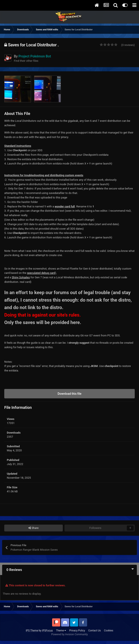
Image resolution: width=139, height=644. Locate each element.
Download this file (70, 394)
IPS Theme (32, 631)
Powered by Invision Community (69, 634)
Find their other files (26, 61)
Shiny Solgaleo (21, 277)
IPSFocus (47, 631)
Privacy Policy (77, 631)
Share (33, 528)
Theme (61, 631)
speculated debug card (41, 273)
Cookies (109, 631)
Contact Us (94, 631)
